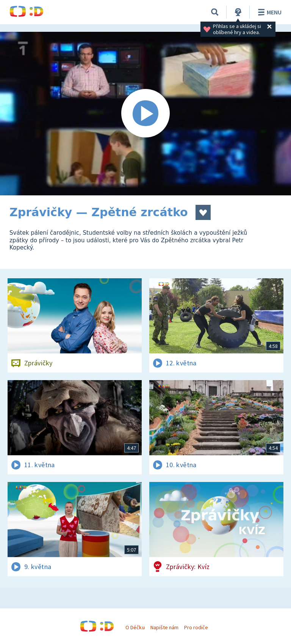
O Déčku (135, 627)
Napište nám (164, 627)
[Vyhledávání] (215, 12)
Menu (268, 12)
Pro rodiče (196, 627)
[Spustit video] (145, 114)
